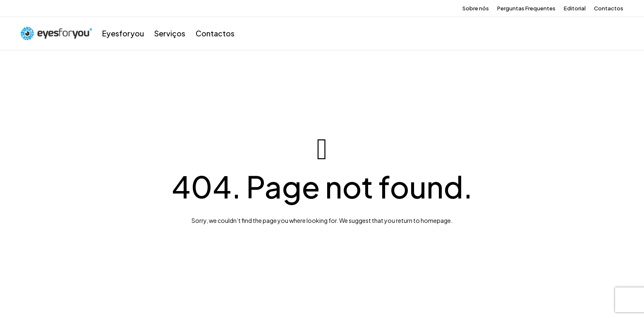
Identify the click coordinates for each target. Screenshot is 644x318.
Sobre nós (476, 8)
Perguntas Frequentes (526, 8)
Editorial (575, 8)
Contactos (609, 8)
